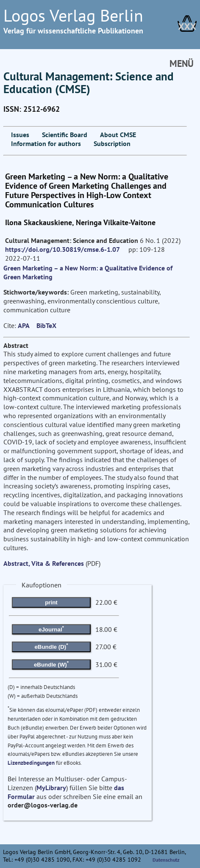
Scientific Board (65, 135)
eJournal (51, 628)
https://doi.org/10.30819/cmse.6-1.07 (62, 249)
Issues (20, 135)
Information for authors (46, 143)
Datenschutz (166, 860)
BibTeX (46, 325)
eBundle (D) (51, 646)
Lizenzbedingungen (31, 763)
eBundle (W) (51, 664)
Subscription (112, 143)
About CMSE (118, 135)
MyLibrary (51, 788)
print (51, 602)
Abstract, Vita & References (44, 563)
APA (24, 325)
